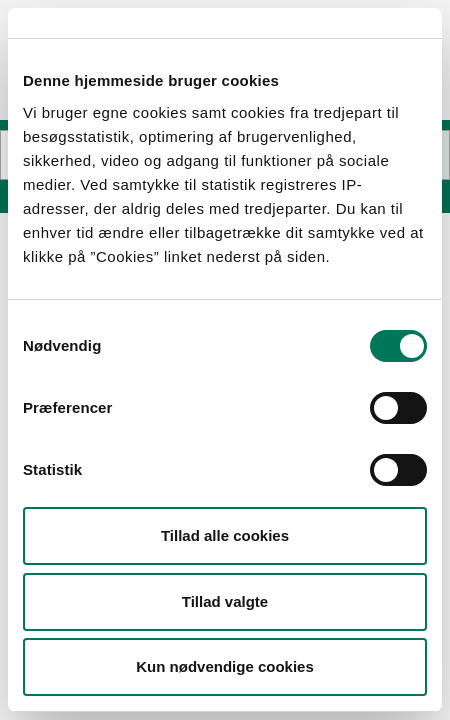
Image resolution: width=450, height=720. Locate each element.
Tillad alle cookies (225, 535)
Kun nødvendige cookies (225, 666)
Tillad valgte (225, 601)
